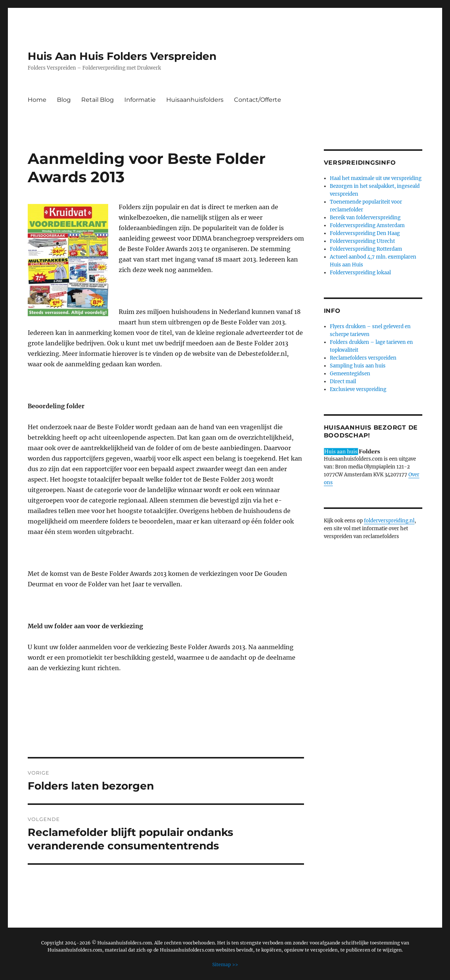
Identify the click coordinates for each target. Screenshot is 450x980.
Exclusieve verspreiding (358, 389)
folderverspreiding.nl (389, 521)
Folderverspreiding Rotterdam (366, 249)
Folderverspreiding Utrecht (362, 241)
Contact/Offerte (258, 100)
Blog (64, 100)
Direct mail (343, 381)
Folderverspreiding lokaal (360, 273)
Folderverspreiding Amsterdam (367, 225)
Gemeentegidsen (350, 374)
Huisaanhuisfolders (195, 100)
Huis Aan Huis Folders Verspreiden (122, 56)
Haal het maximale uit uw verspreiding (376, 178)
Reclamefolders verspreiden (363, 358)
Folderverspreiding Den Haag (365, 233)
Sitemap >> (225, 964)
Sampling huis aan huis (358, 366)
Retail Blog (98, 100)
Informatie (140, 100)
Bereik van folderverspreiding (365, 218)
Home (37, 100)
